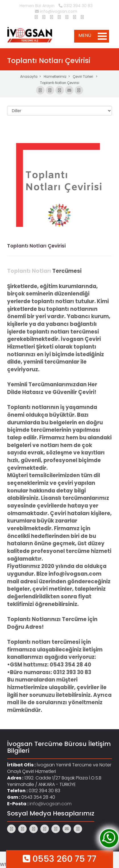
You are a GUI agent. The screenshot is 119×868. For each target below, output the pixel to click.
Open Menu (102, 36)
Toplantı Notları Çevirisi (60, 83)
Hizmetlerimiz (55, 76)
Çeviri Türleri (83, 76)
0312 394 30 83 (76, 6)
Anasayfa (29, 76)
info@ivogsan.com (56, 11)
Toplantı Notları (29, 271)
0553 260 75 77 (59, 859)
